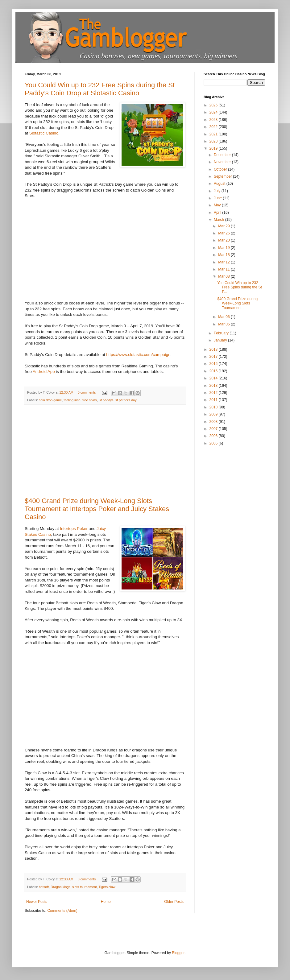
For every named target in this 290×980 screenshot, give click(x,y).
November (223, 162)
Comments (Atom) (62, 911)
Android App (44, 372)
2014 (214, 378)
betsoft (44, 887)
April (218, 213)
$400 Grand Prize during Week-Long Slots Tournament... (237, 303)
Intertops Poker (74, 529)
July (218, 191)
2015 (214, 371)
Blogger (178, 953)
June (218, 198)
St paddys (106, 400)
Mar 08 (224, 276)
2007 (214, 429)
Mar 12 (224, 262)
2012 (214, 393)
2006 (214, 436)
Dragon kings (60, 887)
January (221, 340)
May (218, 205)
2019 (214, 148)
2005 (214, 443)
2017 (214, 357)
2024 (214, 112)
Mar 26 (224, 233)
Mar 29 (224, 226)
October (221, 169)
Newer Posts (37, 902)
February (222, 333)
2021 (214, 134)
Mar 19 (224, 248)
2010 (214, 407)
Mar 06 (224, 317)
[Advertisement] (105, 451)
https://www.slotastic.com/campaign (138, 355)
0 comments (87, 392)
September (223, 176)
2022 (214, 127)
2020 (214, 141)
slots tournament (85, 887)
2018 (214, 349)
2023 (214, 120)
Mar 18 (224, 255)
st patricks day (126, 400)
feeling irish (72, 400)
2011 (214, 400)
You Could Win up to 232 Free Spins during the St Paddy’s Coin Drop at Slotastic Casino (100, 89)
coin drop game (50, 400)
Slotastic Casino (44, 133)
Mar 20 (224, 240)
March (220, 220)
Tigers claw (107, 887)
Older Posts (174, 902)
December (223, 155)
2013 (214, 386)
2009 (214, 414)
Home (106, 902)
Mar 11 (224, 269)
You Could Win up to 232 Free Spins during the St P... (239, 287)
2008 (214, 422)
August (220, 184)
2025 (214, 105)
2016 (214, 364)
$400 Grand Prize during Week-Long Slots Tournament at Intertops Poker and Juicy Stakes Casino (97, 509)
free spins (90, 400)
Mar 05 (224, 324)
